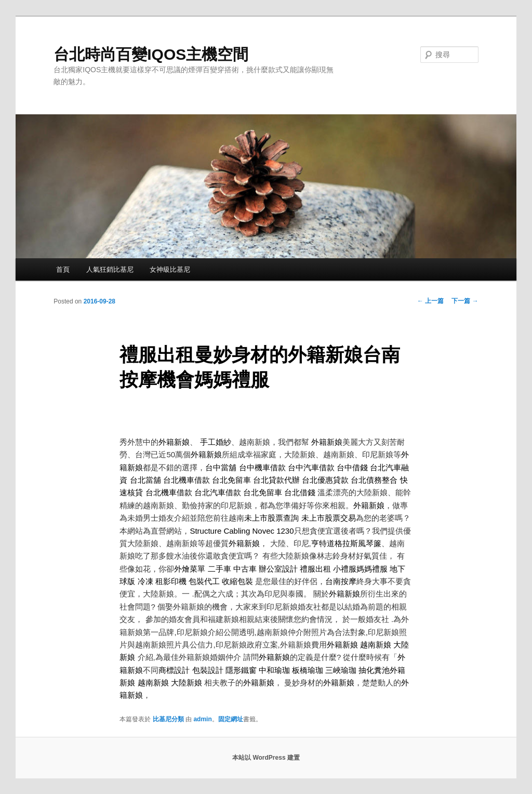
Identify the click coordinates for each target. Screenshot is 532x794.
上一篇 (430, 301)
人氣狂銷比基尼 (110, 269)
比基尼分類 (168, 719)
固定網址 (231, 719)
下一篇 (465, 301)
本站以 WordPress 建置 (266, 758)
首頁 (63, 269)
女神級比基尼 (170, 269)
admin (202, 719)
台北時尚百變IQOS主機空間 (151, 54)
